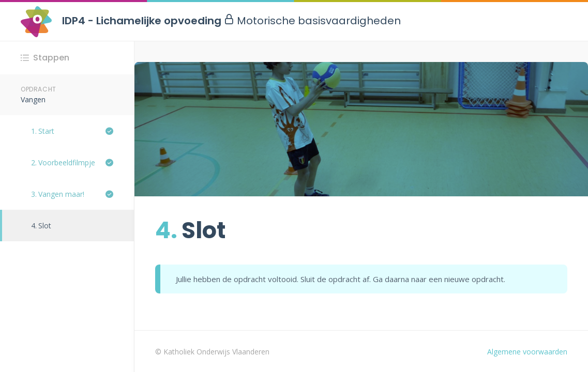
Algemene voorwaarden (527, 352)
